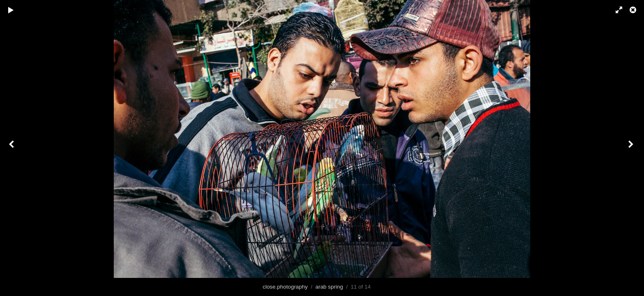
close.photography (285, 287)
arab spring (329, 287)
